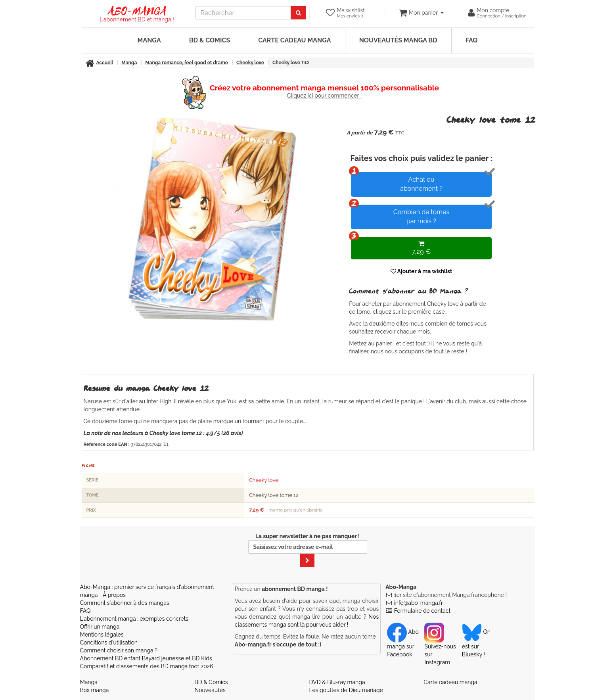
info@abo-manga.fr (419, 603)
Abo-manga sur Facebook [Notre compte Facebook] (404, 643)
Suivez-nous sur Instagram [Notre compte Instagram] (440, 647)
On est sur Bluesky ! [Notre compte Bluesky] (476, 643)
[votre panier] (421, 13)
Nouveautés (210, 690)
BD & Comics (210, 40)
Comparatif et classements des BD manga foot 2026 (147, 666)
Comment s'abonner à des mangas (125, 603)
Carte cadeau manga (294, 40)
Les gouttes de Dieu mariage (346, 690)
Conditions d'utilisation (109, 642)
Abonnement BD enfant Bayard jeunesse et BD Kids (146, 658)
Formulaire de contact (422, 611)
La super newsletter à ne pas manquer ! (308, 550)
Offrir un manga (100, 627)
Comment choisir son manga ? (119, 650)
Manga (149, 40)
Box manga (95, 690)
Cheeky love (264, 480)
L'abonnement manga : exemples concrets (134, 619)
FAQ (472, 40)
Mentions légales (102, 635)
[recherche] (243, 13)
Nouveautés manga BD (398, 40)
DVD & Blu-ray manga (337, 682)
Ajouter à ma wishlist (421, 271)
